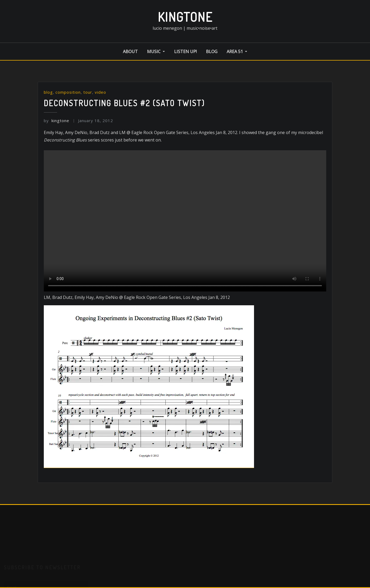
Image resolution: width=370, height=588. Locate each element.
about (130, 51)
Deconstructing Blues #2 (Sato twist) (124, 103)
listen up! (185, 51)
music (156, 51)
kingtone (185, 17)
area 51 (237, 51)
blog (212, 51)
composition (68, 92)
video (100, 92)
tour (88, 92)
